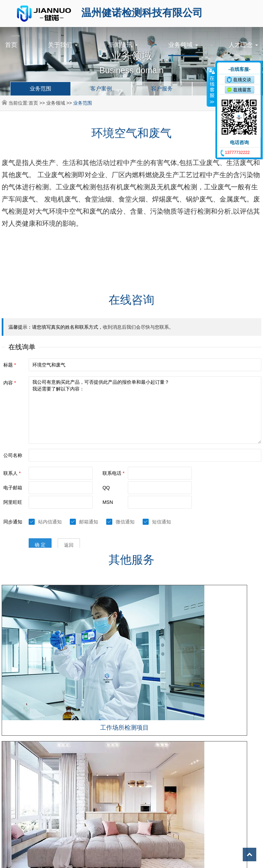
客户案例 (101, 89)
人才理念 (243, 45)
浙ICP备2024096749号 (191, 737)
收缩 (211, 87)
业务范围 (40, 89)
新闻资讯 (123, 45)
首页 (11, 45)
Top (250, 855)
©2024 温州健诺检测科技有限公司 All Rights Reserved (106, 737)
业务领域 (183, 45)
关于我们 (63, 45)
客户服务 (162, 89)
